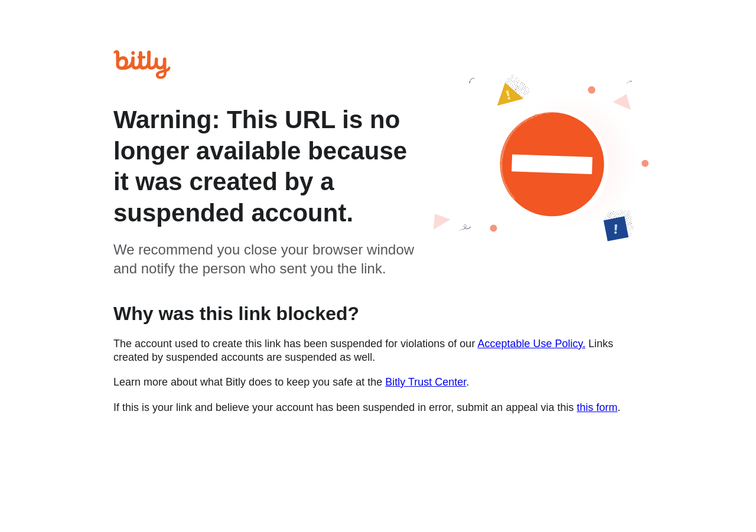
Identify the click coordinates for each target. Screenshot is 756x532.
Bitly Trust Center (426, 382)
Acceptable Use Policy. (531, 344)
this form (597, 407)
